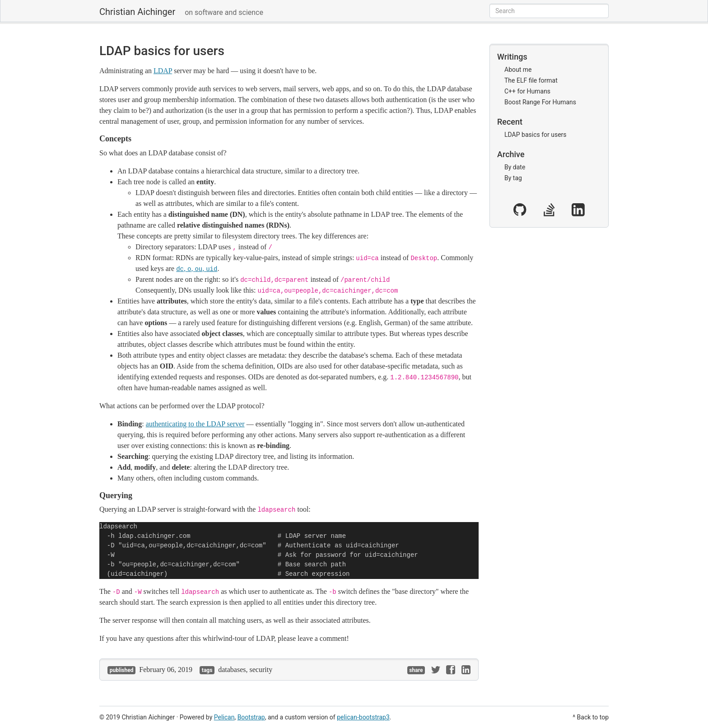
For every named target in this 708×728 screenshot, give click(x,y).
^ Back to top (591, 717)
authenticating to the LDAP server (195, 424)
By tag (513, 178)
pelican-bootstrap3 (363, 717)
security (261, 670)
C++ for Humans (527, 91)
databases (232, 670)
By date (515, 167)
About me (518, 70)
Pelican (224, 717)
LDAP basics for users (162, 51)
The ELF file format (531, 80)
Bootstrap (251, 717)
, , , (197, 268)
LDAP (163, 71)
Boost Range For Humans (540, 102)
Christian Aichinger (137, 12)
